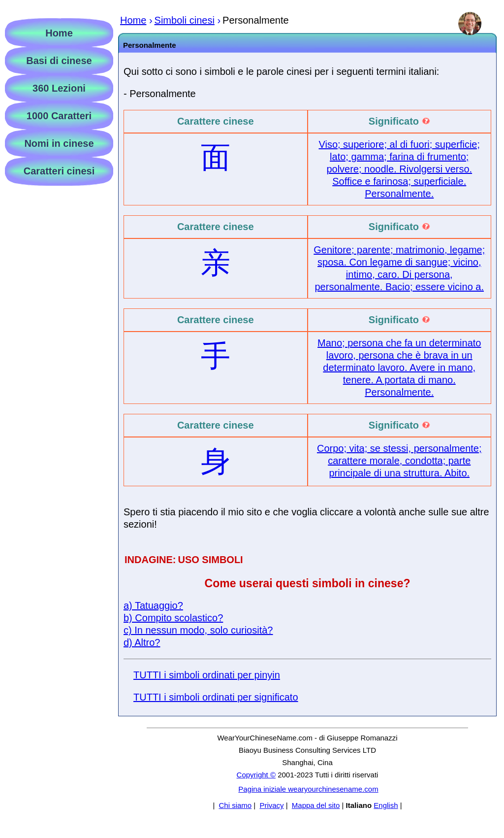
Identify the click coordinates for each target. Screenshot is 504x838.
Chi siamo (235, 805)
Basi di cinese (59, 61)
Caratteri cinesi (59, 171)
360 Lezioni (59, 88)
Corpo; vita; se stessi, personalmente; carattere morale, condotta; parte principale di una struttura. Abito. (399, 461)
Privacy (271, 805)
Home (59, 33)
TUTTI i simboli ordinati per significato (216, 697)
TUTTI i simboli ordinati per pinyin (207, 675)
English (386, 805)
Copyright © (256, 775)
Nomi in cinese (59, 143)
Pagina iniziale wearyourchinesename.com (308, 789)
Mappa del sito (316, 805)
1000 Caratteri (59, 116)
